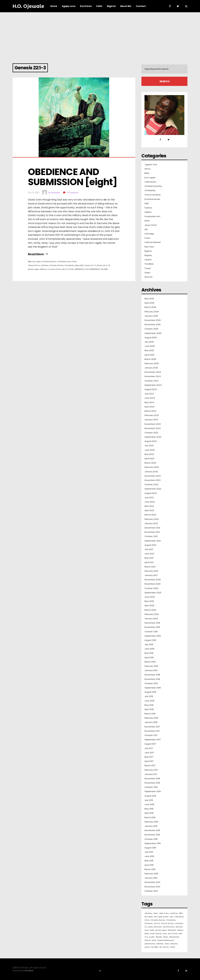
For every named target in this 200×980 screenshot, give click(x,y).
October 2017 (151, 735)
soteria (148, 260)
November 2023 (153, 428)
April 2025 (149, 355)
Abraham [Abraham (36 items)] (148, 913)
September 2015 (153, 843)
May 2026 (149, 299)
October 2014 (151, 891)
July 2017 (149, 748)
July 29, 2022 (34, 192)
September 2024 (153, 385)
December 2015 (152, 830)
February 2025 (152, 364)
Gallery (148, 212)
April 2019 (149, 658)
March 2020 (150, 610)
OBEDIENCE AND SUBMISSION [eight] (73, 177)
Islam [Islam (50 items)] (147, 933)
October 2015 (151, 839)
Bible (30, 261)
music (147, 238)
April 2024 (149, 407)
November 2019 (152, 627)
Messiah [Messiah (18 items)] (159, 937)
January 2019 (151, 670)
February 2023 (152, 467)
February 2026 (152, 312)
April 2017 (149, 761)
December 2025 (153, 320)
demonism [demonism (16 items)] (158, 927)
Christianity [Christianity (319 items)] (171, 920)
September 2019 (153, 636)
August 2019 (150, 640)
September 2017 (153, 740)
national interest (153, 242)
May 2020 (149, 601)
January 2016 (151, 826)
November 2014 (152, 887)
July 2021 (149, 549)
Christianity (62, 261)
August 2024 (151, 389)
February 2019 (151, 666)
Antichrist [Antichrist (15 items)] (174, 913)
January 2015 (151, 878)
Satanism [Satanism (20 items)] (174, 944)
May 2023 (149, 454)
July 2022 (149, 498)
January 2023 (151, 472)
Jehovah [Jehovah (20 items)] (159, 933)
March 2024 (150, 411)
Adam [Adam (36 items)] (155, 913)
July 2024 (149, 394)
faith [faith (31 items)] (152, 930)
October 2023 (151, 433)
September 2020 (153, 593)
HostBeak (29, 970)
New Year (149, 247)
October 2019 (151, 632)
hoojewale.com (152, 216)
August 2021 (150, 545)
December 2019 (152, 623)
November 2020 (153, 584)
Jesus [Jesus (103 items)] (165, 933)
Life (146, 229)
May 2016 (149, 809)
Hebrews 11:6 (45, 269)
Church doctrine (153, 195)
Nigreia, (148, 255)
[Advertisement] (100, 35)
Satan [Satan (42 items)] (167, 944)
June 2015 (149, 856)
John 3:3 (65, 269)
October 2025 (151, 329)
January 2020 (151, 619)
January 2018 (151, 722)
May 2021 (149, 558)
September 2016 (153, 791)
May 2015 (149, 861)
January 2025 (151, 368)
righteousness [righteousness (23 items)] (150, 944)
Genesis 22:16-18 (103, 265)
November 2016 (152, 783)
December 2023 (153, 424)
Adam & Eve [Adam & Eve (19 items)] (164, 913)
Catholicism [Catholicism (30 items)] (179, 917)
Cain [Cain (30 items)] (171, 917)
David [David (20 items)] (150, 927)
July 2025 (149, 342)
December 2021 (152, 528)
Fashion (148, 208)
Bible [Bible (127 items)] (181, 913)
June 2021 (149, 554)
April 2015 (149, 865)
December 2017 (152, 727)
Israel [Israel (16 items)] (152, 933)
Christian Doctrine (49, 261)
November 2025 (153, 325)
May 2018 (149, 705)
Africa (147, 169)
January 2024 (151, 420)
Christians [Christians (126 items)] (149, 923)
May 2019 (149, 653)
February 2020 (152, 614)
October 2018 (151, 683)
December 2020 (153, 580)
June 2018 (149, 701)
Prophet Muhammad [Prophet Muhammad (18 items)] (165, 940)
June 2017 (149, 753)
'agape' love (151, 165)
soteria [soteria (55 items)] (147, 947)
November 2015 (152, 835)
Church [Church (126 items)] (157, 923)
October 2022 (151, 485)
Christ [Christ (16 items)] (147, 920)
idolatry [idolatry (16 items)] (180, 930)
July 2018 (149, 696)
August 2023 (151, 441)
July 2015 (149, 852)
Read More (38, 254)
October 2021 (151, 536)
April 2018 (149, 709)
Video (147, 273)
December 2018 (152, 675)
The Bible (104, 269)
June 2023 (150, 450)
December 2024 (153, 372)
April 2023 (149, 459)
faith (82, 265)
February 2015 (151, 874)
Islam (147, 221)
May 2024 (149, 402)
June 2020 (150, 597)
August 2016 (150, 796)
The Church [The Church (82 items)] (164, 947)
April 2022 (149, 510)
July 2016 (149, 800)
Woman (148, 277)
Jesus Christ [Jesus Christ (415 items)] (173, 933)
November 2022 (153, 480)
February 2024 (152, 415)
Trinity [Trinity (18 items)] (172, 947)
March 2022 (150, 515)
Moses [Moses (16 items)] (166, 937)
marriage (149, 234)
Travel (148, 268)
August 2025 (151, 338)
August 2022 (151, 493)
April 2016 (149, 813)
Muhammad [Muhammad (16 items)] (174, 937)
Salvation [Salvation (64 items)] (160, 944)
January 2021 (151, 575)
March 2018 (150, 714)
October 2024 (151, 381)
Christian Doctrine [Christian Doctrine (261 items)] (158, 920)
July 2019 (149, 645)
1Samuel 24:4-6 (34, 265)
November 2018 (152, 679)
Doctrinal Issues (152, 199)
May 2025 (149, 350)
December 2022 (153, 476)
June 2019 (149, 649)
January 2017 (151, 774)
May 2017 (149, 757)
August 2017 (150, 744)
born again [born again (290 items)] (149, 917)
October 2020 (151, 588)
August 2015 (150, 848)
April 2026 (149, 303)
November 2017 (152, 731)
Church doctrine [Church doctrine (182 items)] (167, 923)
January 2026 (151, 316)
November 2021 (152, 532)
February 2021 (151, 571)
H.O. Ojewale (28, 6)
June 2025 (150, 346)
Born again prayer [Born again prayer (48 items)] (161, 917)
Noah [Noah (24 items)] (154, 940)
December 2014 (152, 882)
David (77, 265)
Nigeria (148, 251)
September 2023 (153, 437)
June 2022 (150, 502)
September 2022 (153, 489)
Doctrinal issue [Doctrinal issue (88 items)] (169, 927)
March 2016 (150, 818)
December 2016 (152, 779)
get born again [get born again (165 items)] (161, 930)
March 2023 (150, 463)
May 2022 (149, 506)
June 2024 (150, 398)
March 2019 (150, 662)
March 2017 (150, 766)
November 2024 (153, 376)
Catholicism (150, 182)
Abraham (45, 265)
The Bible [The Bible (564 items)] (154, 947)
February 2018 (151, 718)
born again (37, 261)
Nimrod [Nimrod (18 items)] (147, 940)
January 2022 (151, 524)
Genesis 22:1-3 (90, 265)
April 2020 (149, 606)
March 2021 (150, 567)
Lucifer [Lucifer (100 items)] (152, 937)
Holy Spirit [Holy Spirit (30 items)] (172, 930)
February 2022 (152, 519)
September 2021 (153, 541)
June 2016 (149, 805)
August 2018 (150, 692)
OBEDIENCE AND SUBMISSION (87, 269)
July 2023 (149, 446)
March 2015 (150, 869)
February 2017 (151, 770)
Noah (71, 269)
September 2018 (153, 688)
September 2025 (153, 333)
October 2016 (151, 787)
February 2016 (151, 822)
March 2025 (150, 359)
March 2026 (150, 307)
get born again (34, 269)
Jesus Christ (72, 261)
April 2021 (149, 562)
